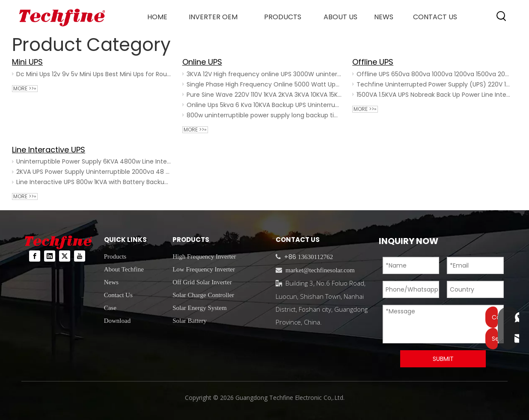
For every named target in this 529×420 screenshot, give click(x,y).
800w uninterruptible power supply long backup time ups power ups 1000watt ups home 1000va (264, 115)
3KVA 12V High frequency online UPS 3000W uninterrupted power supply (264, 74)
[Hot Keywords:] (502, 16)
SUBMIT (443, 359)
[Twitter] (65, 256)
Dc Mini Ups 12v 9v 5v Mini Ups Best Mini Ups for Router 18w (94, 74)
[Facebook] (35, 256)
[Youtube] (80, 256)
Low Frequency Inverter (204, 269)
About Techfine (124, 269)
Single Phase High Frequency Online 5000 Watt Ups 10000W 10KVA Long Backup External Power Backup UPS (264, 84)
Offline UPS (373, 62)
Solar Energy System (199, 308)
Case (110, 308)
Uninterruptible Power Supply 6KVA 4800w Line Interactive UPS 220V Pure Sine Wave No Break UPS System (94, 161)
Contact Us (118, 295)
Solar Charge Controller (203, 295)
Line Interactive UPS (49, 150)
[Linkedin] (50, 256)
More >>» (25, 89)
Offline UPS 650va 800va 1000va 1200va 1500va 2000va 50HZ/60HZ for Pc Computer (434, 74)
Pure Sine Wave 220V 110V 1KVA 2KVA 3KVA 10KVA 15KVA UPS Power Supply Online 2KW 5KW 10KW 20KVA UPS (264, 95)
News (111, 282)
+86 (289, 257)
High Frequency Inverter (204, 256)
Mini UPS (27, 62)
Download (117, 321)
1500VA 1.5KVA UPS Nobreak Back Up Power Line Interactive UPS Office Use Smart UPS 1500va (434, 95)
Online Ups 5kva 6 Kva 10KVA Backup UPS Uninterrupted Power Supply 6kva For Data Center (264, 105)
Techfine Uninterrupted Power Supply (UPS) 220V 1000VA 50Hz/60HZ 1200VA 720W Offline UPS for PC (434, 84)
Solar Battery (190, 321)
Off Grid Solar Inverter (202, 282)
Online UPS (202, 62)
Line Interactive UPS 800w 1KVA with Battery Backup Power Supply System (94, 182)
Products (115, 256)
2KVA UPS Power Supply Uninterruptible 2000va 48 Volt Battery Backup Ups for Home (94, 172)
